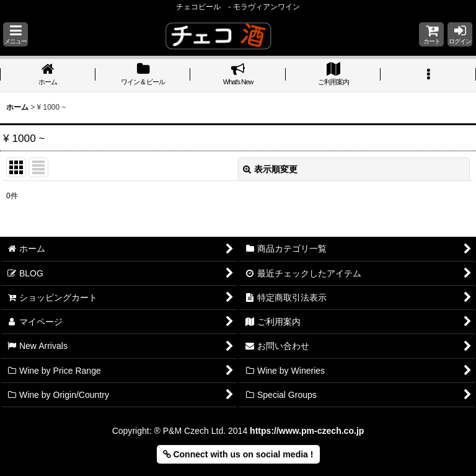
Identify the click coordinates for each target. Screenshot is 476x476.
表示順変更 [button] (270, 169)
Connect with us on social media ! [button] (238, 454)
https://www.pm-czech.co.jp (307, 431)
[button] (15, 34)
